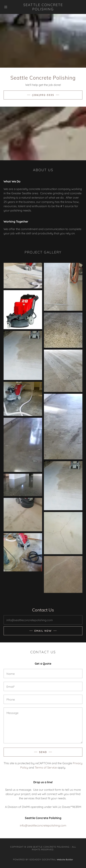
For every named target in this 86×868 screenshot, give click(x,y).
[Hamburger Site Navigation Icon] (10, 7)
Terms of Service (46, 767)
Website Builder (65, 860)
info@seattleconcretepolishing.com (43, 825)
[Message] (43, 725)
